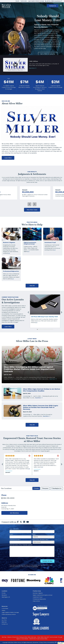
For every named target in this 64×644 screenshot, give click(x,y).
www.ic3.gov (35, 567)
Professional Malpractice (11, 278)
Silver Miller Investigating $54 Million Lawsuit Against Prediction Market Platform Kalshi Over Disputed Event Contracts (29, 376)
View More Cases (32, 216)
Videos (3, 610)
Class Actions (36, 601)
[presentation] (29, 211)
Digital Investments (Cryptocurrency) (30, 250)
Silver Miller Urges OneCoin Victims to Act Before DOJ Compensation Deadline (42, 396)
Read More (33, 68)
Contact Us (52, 6)
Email (11, 534)
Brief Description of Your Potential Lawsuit (21, 545)
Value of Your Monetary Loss (40, 540)
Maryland (4, 595)
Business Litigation (9, 249)
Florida (4, 593)
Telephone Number (15, 540)
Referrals (4, 622)
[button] (37, 336)
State (34, 534)
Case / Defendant (14, 529)
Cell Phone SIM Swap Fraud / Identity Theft (44, 323)
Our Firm (4, 620)
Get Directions (14, 513)
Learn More (8, 164)
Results (17, 1)
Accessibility (51, 642)
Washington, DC (6, 597)
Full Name (36, 529)
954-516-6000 (8, 498)
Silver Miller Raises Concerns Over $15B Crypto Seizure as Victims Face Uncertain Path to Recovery (41, 414)
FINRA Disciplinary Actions (9, 614)
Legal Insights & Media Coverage (36, 1)
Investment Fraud (50, 249)
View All (32, 292)
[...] (9, 260)
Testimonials (24, 1)
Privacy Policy (43, 642)
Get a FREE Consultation (48, 54)
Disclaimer (36, 642)
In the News (5, 608)
